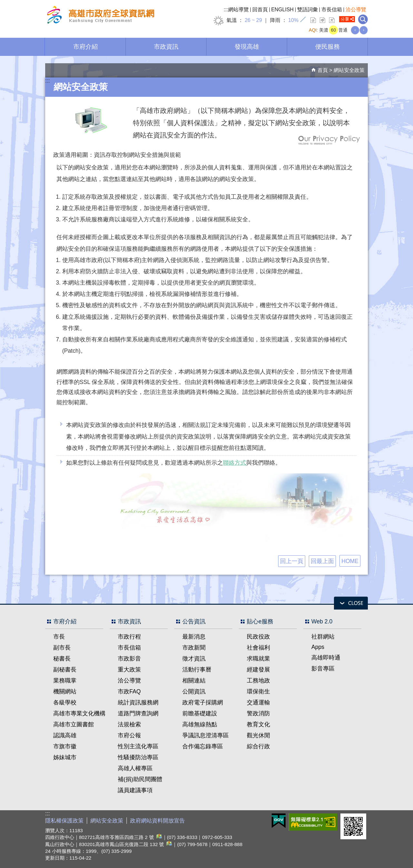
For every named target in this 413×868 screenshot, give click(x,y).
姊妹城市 (65, 757)
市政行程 (129, 637)
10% (293, 20)
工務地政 (258, 681)
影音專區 (323, 669)
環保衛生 (258, 691)
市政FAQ (129, 691)
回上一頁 (292, 561)
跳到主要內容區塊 (3, 3)
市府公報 (129, 735)
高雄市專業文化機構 (79, 713)
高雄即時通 (326, 658)
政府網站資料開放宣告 (157, 821)
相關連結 (194, 681)
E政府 (279, 821)
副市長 (62, 648)
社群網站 (323, 637)
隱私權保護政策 (64, 821)
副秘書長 (65, 670)
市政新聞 (194, 648)
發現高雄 (247, 46)
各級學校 (65, 702)
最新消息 (194, 637)
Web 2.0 (322, 621)
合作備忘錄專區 (203, 746)
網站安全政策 (349, 70)
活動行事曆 (197, 670)
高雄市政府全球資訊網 (100, 16)
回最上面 (322, 561)
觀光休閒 (258, 735)
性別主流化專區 (138, 746)
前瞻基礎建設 (200, 713)
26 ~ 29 (253, 20)
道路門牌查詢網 (138, 713)
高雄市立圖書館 (74, 724)
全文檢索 (363, 19)
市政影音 (129, 659)
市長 (59, 637)
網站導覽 (238, 10)
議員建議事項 (135, 790)
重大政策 (129, 670)
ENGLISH (283, 10)
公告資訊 (194, 621)
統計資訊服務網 (138, 702)
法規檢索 (129, 724)
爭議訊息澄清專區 (206, 735)
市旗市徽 (65, 746)
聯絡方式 (235, 463)
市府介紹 (86, 46)
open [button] (351, 603)
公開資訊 (194, 691)
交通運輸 (258, 702)
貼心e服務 (260, 621)
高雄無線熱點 (200, 724)
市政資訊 (166, 46)
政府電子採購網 (203, 702)
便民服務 (327, 46)
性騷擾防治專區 (138, 757)
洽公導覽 (356, 10)
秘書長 (62, 659)
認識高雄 (65, 735)
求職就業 (258, 659)
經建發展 (258, 670)
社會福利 (258, 648)
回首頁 (260, 10)
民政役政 (258, 637)
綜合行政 (258, 746)
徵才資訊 (194, 659)
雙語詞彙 (307, 10)
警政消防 (258, 713)
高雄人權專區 (135, 768)
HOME (350, 561)
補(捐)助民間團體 (140, 779)
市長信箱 (332, 10)
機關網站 (65, 691)
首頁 (323, 70)
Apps (318, 647)
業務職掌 (65, 681)
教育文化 (258, 724)
